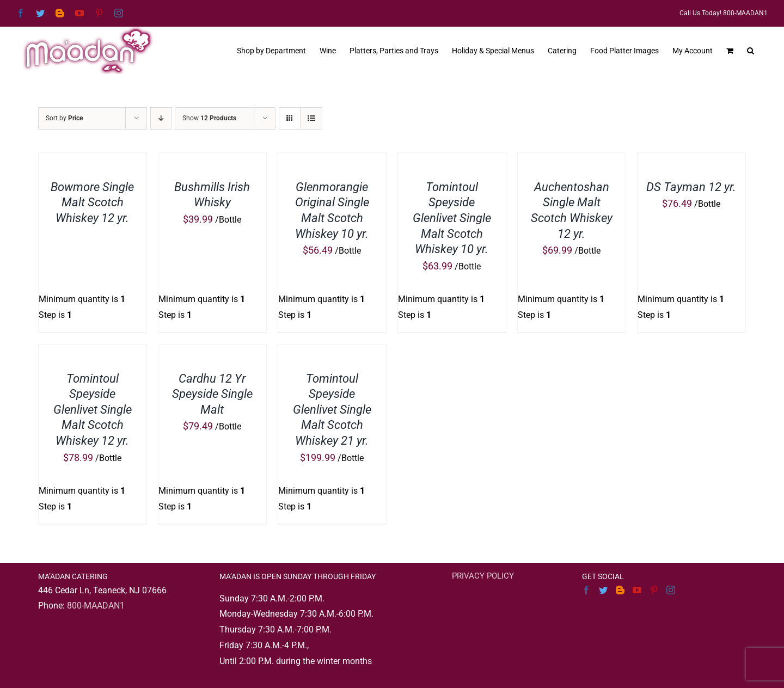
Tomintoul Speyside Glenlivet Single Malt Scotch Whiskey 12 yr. (93, 410)
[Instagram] (671, 590)
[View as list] (311, 118)
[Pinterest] (654, 590)
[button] (751, 50)
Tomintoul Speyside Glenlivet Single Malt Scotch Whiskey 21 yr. (332, 410)
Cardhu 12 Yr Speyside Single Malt (212, 394)
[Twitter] (603, 590)
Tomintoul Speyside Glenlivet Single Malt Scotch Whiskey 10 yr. (452, 218)
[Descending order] (161, 118)
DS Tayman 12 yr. (691, 187)
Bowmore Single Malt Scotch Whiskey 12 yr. (92, 202)
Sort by (64, 118)
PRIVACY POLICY (483, 576)
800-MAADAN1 (96, 606)
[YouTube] (637, 590)
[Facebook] (586, 590)
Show (209, 118)
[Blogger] (620, 590)
